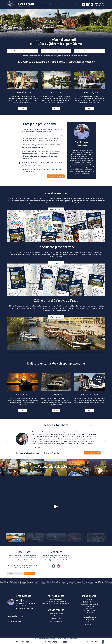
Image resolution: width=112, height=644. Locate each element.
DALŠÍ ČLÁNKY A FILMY (56, 622)
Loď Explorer (89, 625)
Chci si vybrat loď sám (56, 51)
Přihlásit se (28, 573)
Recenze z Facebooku (89, 617)
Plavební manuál (89, 619)
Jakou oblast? (53, 5)
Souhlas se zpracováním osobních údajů (47, 639)
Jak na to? (89, 608)
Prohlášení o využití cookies (68, 639)
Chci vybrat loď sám (89, 602)
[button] (7, 440)
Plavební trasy (89, 621)
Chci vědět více (89, 51)
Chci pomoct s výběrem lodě (22, 51)
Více (22, 109)
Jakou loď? (42, 5)
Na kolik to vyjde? (89, 611)
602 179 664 (100, 4)
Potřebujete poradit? (100, 6)
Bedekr (56, 616)
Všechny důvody (55, 176)
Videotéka (89, 615)
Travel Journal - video (56, 614)
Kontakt (89, 600)
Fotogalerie (89, 613)
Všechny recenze (92, 453)
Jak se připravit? (66, 5)
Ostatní (77, 5)
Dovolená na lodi (89, 606)
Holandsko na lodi (89, 549)
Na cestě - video (56, 618)
